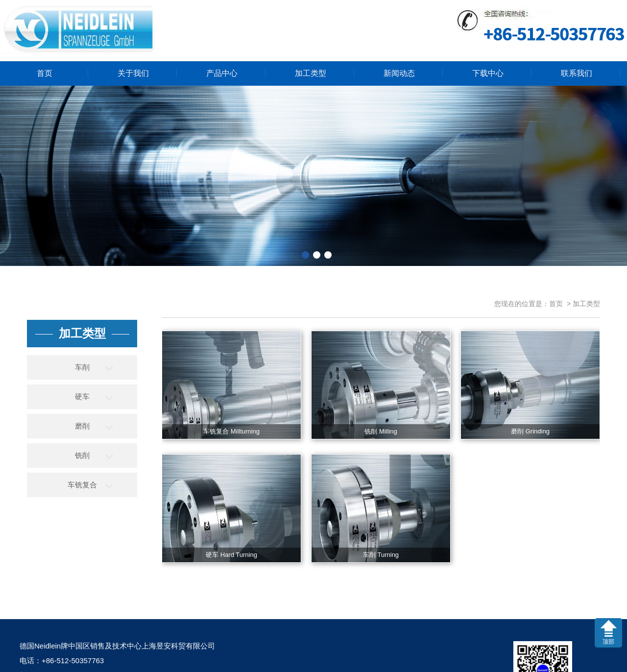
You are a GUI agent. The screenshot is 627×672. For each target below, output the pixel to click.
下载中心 (488, 73)
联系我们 (577, 73)
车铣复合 (82, 485)
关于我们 (133, 73)
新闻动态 (399, 73)
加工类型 (311, 73)
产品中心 (222, 73)
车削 (82, 367)
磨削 (82, 426)
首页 (45, 73)
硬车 (82, 396)
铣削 (82, 455)
